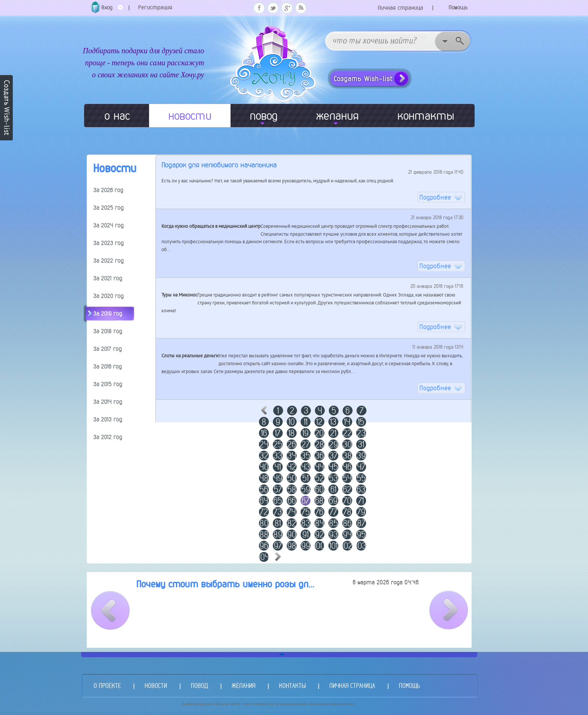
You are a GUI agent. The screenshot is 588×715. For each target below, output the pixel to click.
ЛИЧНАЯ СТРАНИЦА (352, 686)
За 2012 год (108, 437)
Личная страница (400, 8)
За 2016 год (108, 367)
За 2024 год (109, 225)
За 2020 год (109, 296)
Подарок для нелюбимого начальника (219, 165)
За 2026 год (108, 190)
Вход (112, 10)
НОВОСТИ (156, 686)
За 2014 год (108, 402)
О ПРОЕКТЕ (107, 686)
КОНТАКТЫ (292, 686)
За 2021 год (108, 278)
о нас (117, 116)
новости (190, 116)
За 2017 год (108, 349)
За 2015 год (108, 384)
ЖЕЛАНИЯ (243, 686)
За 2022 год (109, 261)
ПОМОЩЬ (409, 686)
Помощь (458, 7)
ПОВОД (199, 686)
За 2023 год (109, 243)
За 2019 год (108, 314)
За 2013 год (108, 419)
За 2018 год (108, 331)
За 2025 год (109, 208)
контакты (426, 116)
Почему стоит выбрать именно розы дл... (225, 584)
